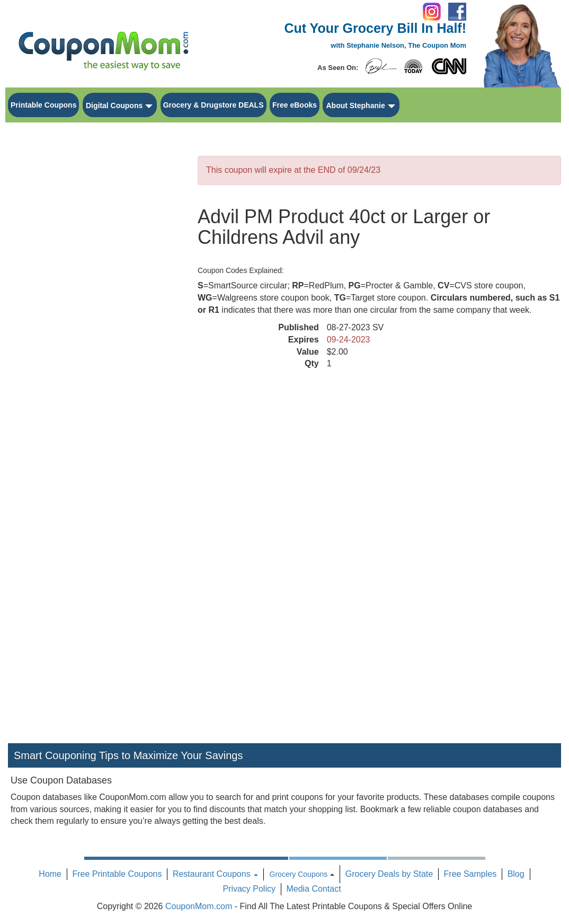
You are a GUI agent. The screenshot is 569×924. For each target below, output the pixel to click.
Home (50, 874)
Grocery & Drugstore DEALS (214, 105)
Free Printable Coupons (117, 874)
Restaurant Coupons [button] (215, 874)
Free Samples (470, 874)
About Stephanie (355, 105)
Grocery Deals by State (389, 874)
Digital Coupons (114, 105)
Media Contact (313, 889)
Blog (516, 874)
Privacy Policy (249, 889)
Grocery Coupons (299, 874)
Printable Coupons (43, 105)
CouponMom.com (199, 906)
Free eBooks (295, 105)
